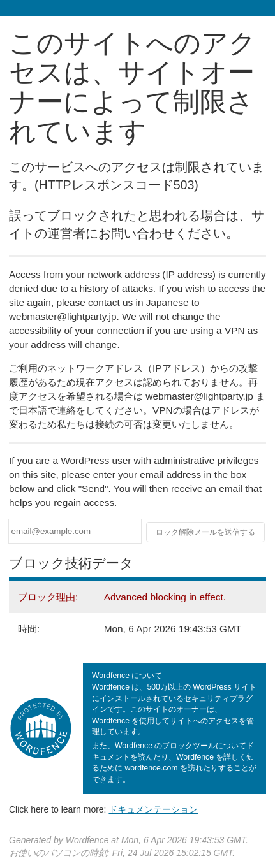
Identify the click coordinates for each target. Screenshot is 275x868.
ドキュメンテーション (153, 809)
